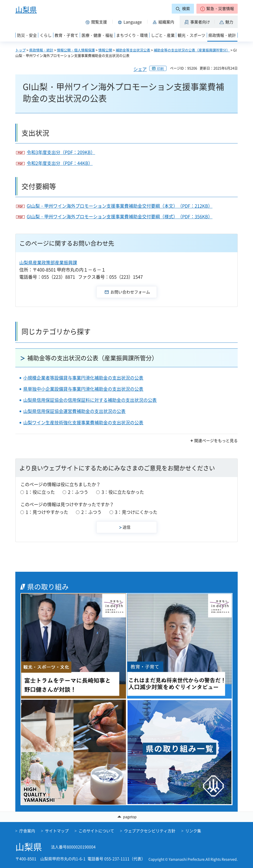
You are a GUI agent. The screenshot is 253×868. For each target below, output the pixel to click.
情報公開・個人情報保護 (76, 50)
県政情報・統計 (41, 50)
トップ (21, 50)
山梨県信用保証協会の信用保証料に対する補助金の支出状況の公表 (90, 400)
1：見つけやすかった (47, 512)
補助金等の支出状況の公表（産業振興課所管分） (192, 50)
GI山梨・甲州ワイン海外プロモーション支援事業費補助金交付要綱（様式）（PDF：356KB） (120, 217)
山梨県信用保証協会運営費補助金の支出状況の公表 (74, 411)
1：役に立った (40, 492)
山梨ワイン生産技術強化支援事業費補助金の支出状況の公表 (83, 423)
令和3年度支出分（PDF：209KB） (61, 152)
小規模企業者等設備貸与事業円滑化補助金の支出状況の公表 (83, 378)
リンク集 (193, 831)
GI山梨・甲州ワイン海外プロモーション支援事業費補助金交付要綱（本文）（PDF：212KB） (120, 206)
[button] (217, 9)
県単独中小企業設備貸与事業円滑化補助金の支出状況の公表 (83, 389)
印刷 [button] (160, 69)
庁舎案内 (27, 831)
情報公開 (105, 50)
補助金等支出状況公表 (133, 50)
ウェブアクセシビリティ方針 (150, 831)
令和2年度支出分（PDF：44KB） (60, 163)
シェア (140, 69)
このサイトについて (96, 831)
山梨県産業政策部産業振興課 (48, 263)
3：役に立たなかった (123, 492)
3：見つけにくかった (136, 512)
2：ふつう (78, 492)
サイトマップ (57, 831)
